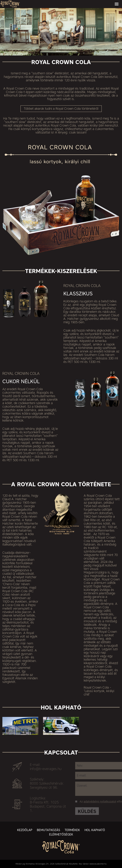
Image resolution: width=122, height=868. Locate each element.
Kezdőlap (25, 830)
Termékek (72, 830)
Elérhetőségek (61, 834)
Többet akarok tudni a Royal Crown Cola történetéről (61, 109)
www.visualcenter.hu (98, 864)
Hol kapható (95, 830)
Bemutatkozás (48, 830)
